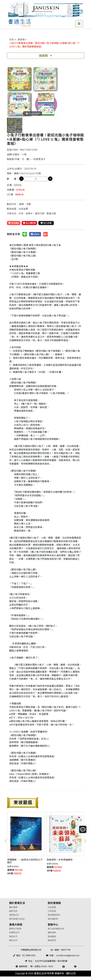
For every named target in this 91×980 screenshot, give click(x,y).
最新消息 (13, 911)
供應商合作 (14, 933)
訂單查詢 (52, 911)
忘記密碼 (52, 907)
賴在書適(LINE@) (17, 919)
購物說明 (52, 933)
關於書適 (13, 907)
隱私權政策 (53, 919)
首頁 (12, 40)
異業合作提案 (15, 929)
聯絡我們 (52, 940)
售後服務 (52, 937)
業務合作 (13, 937)
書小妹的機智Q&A (56, 929)
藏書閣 (21, 40)
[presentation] (6, 840)
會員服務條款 (54, 915)
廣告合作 (13, 940)
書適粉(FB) (14, 915)
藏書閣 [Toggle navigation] (45, 56)
